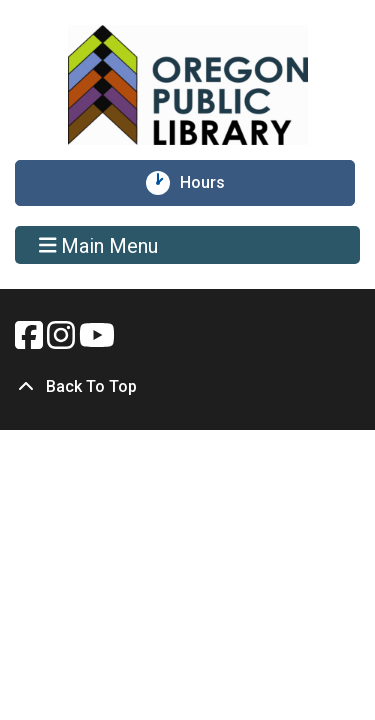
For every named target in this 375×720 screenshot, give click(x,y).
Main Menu (99, 245)
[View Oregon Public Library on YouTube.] (97, 341)
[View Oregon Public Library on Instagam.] (63, 341)
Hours (211, 183)
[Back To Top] (187, 387)
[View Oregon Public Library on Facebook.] (31, 341)
